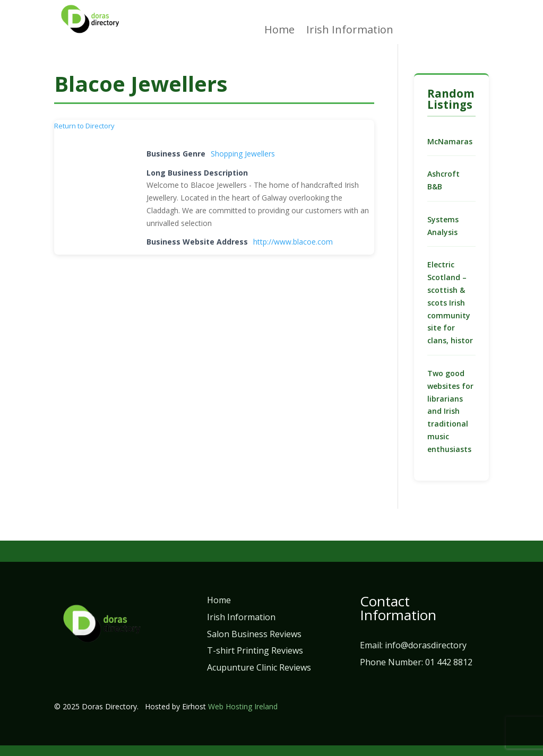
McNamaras (450, 141)
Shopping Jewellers (243, 154)
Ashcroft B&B (443, 180)
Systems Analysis (443, 226)
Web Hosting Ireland (243, 706)
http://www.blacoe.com (293, 242)
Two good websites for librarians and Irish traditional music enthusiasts (450, 411)
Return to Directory (84, 126)
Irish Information (350, 31)
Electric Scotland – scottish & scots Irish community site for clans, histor (450, 302)
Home (279, 31)
